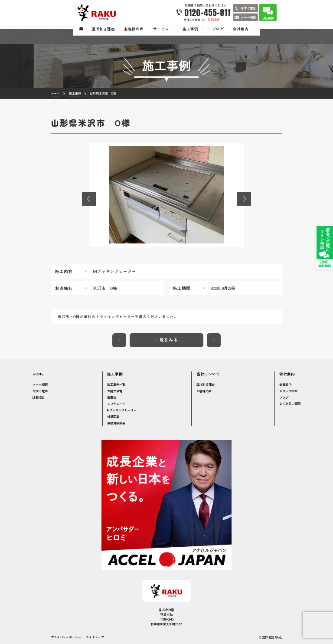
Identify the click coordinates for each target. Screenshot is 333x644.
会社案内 (285, 384)
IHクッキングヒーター (122, 410)
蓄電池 (112, 397)
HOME (38, 374)
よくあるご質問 (290, 403)
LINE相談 (38, 397)
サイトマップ (95, 637)
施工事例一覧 (116, 384)
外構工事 (113, 416)
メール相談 (40, 384)
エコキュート (116, 403)
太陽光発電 (115, 391)
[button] (89, 199)
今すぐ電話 (40, 391)
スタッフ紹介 (288, 391)
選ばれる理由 (206, 384)
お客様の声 (204, 391)
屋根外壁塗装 (116, 423)
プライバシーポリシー (66, 637)
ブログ (284, 397)
